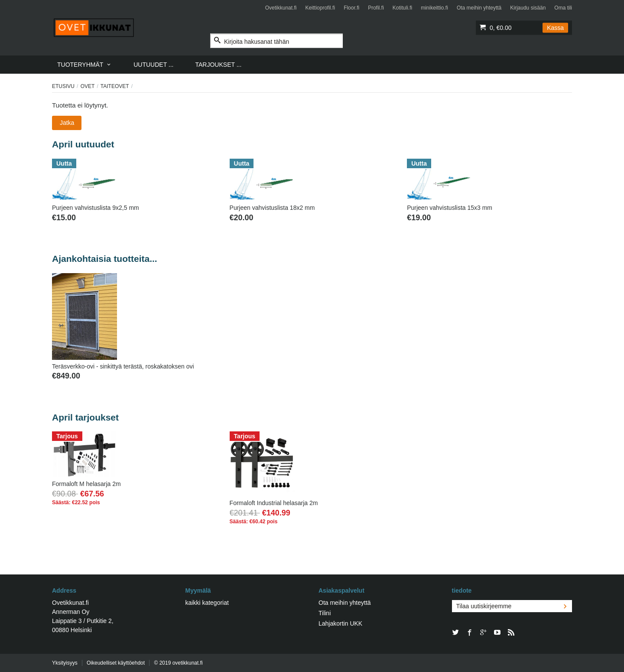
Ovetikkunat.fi (281, 8)
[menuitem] (84, 65)
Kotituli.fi (402, 8)
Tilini (325, 613)
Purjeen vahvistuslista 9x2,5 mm (96, 208)
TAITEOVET (115, 86)
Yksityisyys (65, 663)
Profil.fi (376, 8)
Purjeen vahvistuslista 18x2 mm (272, 208)
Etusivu (63, 86)
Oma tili (563, 8)
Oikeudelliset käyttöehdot (116, 663)
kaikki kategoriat (207, 603)
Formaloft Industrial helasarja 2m (274, 503)
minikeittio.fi (434, 8)
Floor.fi (351, 8)
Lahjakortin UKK (340, 623)
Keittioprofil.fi (320, 8)
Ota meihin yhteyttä (479, 8)
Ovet (88, 86)
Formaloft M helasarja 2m (86, 484)
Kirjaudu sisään (528, 8)
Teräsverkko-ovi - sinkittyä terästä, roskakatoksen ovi (123, 366)
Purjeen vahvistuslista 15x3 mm (450, 208)
